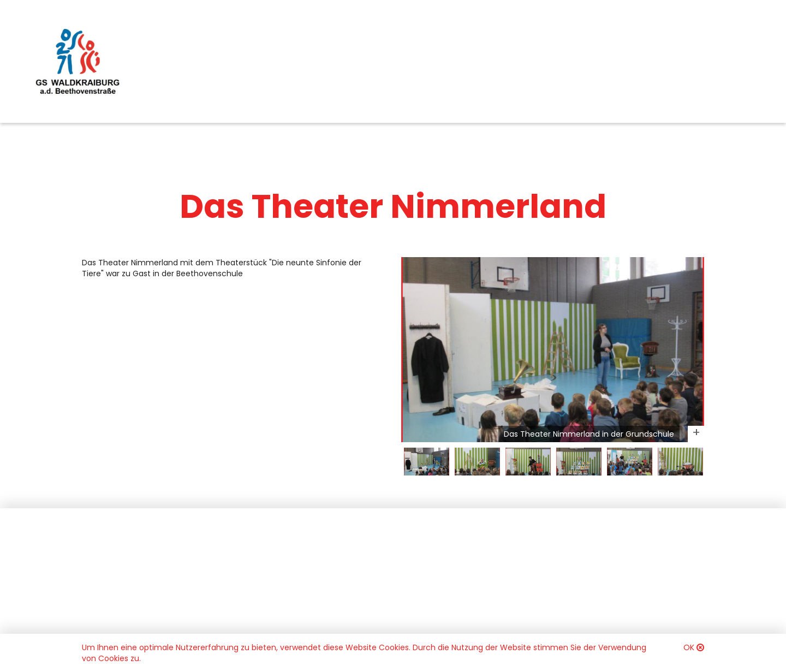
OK (689, 647)
